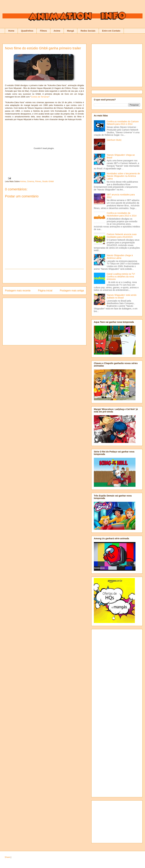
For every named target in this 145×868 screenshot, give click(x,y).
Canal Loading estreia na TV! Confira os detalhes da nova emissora (121, 277)
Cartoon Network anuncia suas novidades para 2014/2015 (122, 236)
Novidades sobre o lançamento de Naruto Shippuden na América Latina (123, 176)
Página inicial (45, 291)
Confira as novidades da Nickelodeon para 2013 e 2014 (122, 214)
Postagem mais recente (18, 291)
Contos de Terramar (40, 97)
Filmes (43, 31)
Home (11, 31)
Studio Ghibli (48, 181)
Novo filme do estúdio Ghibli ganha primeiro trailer (43, 48)
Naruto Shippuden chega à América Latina (120, 257)
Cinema (30, 181)
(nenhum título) (114, 140)
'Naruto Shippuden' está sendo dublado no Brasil (122, 296)
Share (7, 857)
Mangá (70, 31)
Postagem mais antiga (72, 291)
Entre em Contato (111, 31)
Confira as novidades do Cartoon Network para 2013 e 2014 (123, 123)
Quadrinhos (27, 31)
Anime (57, 31)
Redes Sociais (88, 31)
